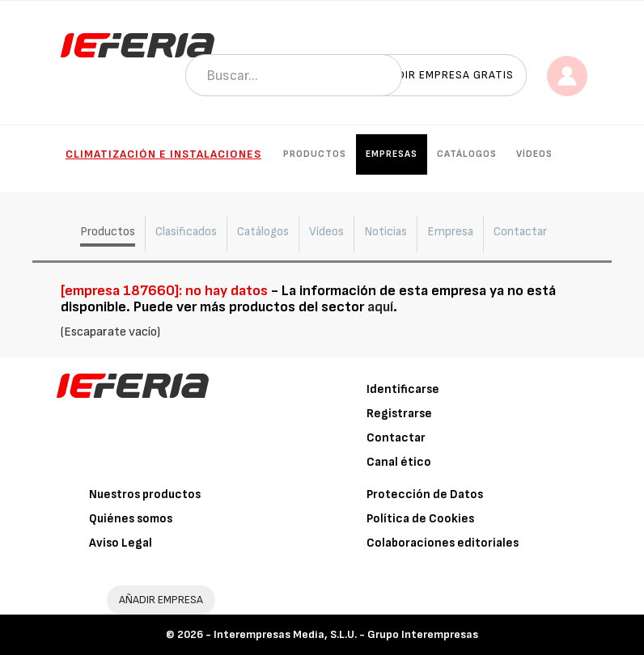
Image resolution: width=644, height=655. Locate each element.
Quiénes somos (131, 519)
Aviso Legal (121, 543)
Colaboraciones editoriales (443, 543)
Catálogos (467, 154)
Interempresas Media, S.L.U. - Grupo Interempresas (346, 634)
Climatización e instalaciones (163, 154)
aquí (380, 307)
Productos (315, 154)
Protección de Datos (425, 494)
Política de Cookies (420, 519)
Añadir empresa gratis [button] (444, 75)
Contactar (396, 438)
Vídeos (534, 154)
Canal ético (399, 462)
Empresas (392, 154)
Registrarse (399, 414)
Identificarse (403, 389)
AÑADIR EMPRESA (161, 600)
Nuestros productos (145, 494)
